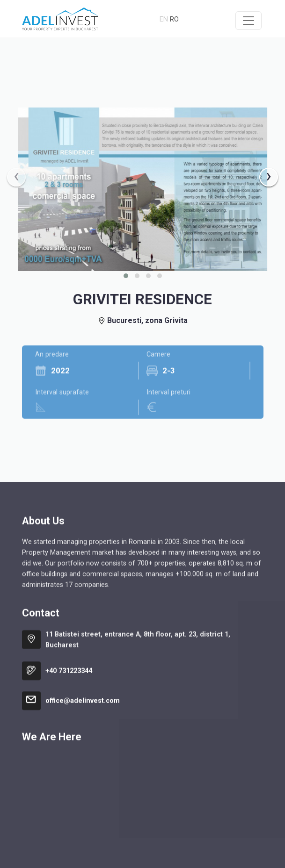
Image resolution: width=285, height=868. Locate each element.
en (164, 19)
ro (174, 19)
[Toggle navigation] (248, 21)
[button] (126, 276)
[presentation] (16, 177)
